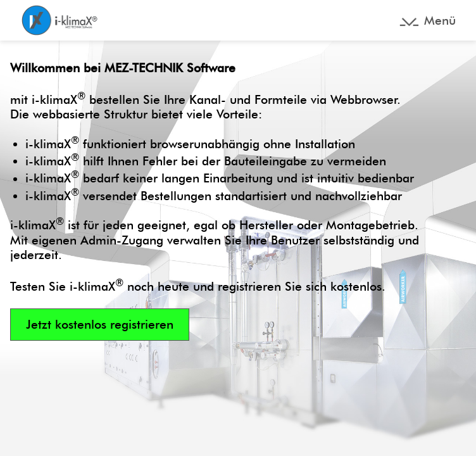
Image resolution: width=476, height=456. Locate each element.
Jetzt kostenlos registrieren (100, 325)
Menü (440, 21)
